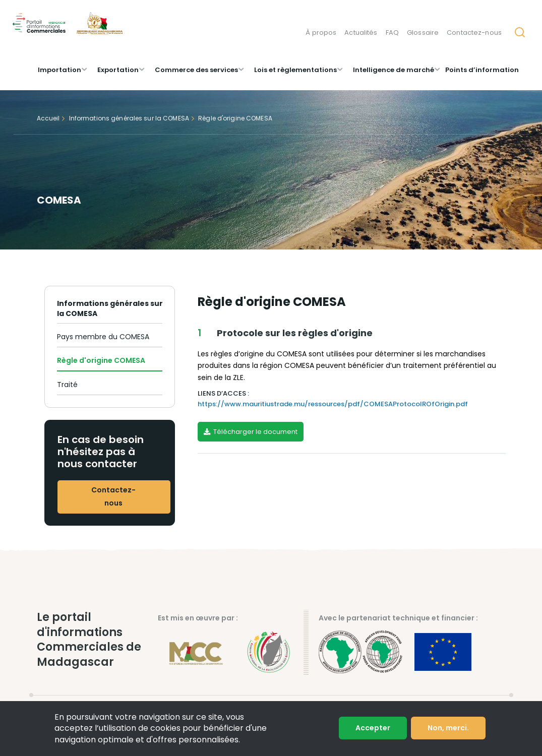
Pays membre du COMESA (103, 337)
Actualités (361, 33)
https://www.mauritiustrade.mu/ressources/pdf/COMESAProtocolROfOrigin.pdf (333, 404)
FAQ (392, 33)
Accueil (48, 118)
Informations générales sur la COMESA (129, 118)
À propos (321, 33)
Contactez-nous (474, 33)
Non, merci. (448, 728)
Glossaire (423, 33)
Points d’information (482, 70)
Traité (67, 385)
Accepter (373, 728)
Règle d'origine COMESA (101, 360)
